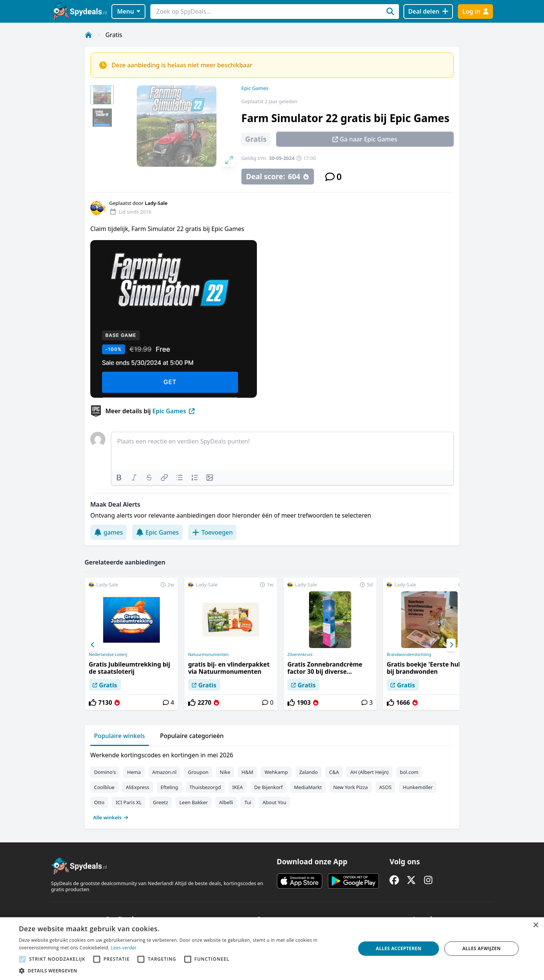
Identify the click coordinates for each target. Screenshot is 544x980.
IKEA (238, 787)
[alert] (272, 949)
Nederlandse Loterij (108, 654)
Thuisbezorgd (205, 787)
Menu (129, 11)
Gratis (114, 35)
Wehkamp (276, 772)
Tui (248, 802)
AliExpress (138, 787)
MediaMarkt (308, 787)
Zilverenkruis (300, 654)
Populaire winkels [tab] (120, 736)
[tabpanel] (272, 785)
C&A (334, 772)
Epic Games (255, 88)
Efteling (169, 787)
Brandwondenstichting (409, 654)
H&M (247, 772)
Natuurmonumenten (208, 654)
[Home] (88, 35)
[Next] (451, 645)
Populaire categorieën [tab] (192, 736)
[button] (182, 971)
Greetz (161, 802)
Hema (134, 772)
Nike (225, 772)
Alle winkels (111, 817)
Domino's (105, 772)
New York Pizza (351, 787)
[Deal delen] (428, 12)
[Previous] (93, 645)
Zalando (308, 772)
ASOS (386, 787)
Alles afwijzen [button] (482, 948)
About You (274, 802)
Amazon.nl (165, 772)
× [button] (535, 925)
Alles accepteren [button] (399, 948)
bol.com (409, 772)
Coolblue (104, 787)
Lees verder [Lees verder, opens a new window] (124, 948)
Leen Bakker (194, 802)
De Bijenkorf (268, 787)
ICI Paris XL (128, 802)
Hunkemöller (418, 787)
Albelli (226, 802)
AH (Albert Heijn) (369, 772)
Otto (99, 802)
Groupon (198, 772)
